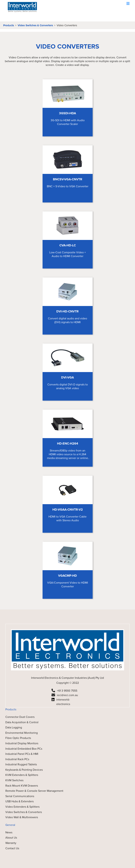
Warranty (11, 843)
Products (9, 25)
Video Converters (67, 25)
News (9, 832)
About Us (11, 838)
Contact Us (12, 848)
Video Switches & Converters (35, 25)
